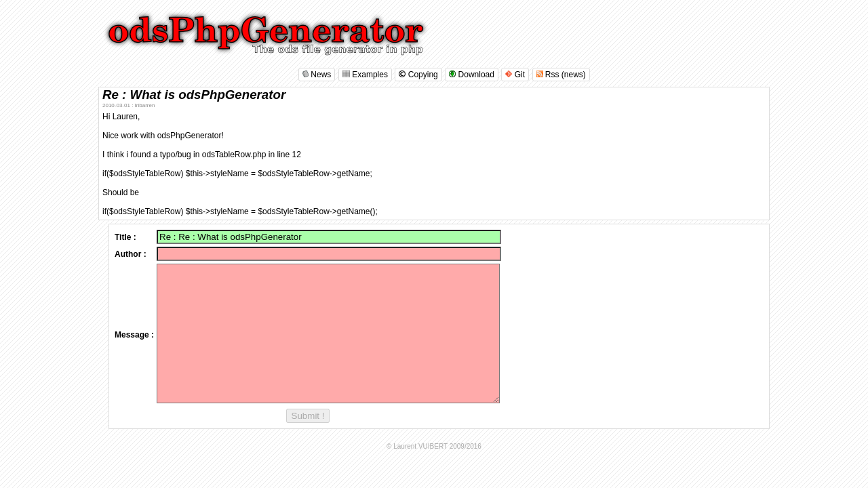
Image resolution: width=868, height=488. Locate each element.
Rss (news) (561, 75)
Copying (418, 75)
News (317, 75)
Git (515, 75)
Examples (365, 75)
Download (472, 75)
